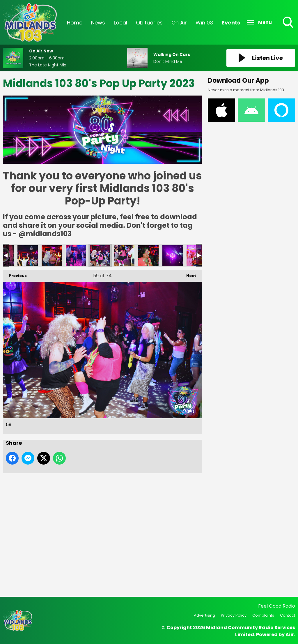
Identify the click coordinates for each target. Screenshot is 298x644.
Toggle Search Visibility (289, 23)
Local (120, 23)
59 (100, 255)
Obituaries (149, 23)
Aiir (290, 635)
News (98, 23)
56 (28, 255)
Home (75, 23)
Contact (288, 615)
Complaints (263, 615)
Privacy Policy (234, 615)
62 (173, 255)
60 (124, 255)
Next (188, 274)
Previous (15, 274)
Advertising (204, 615)
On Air (179, 23)
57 (52, 255)
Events (231, 23)
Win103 (204, 23)
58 (76, 255)
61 (148, 255)
